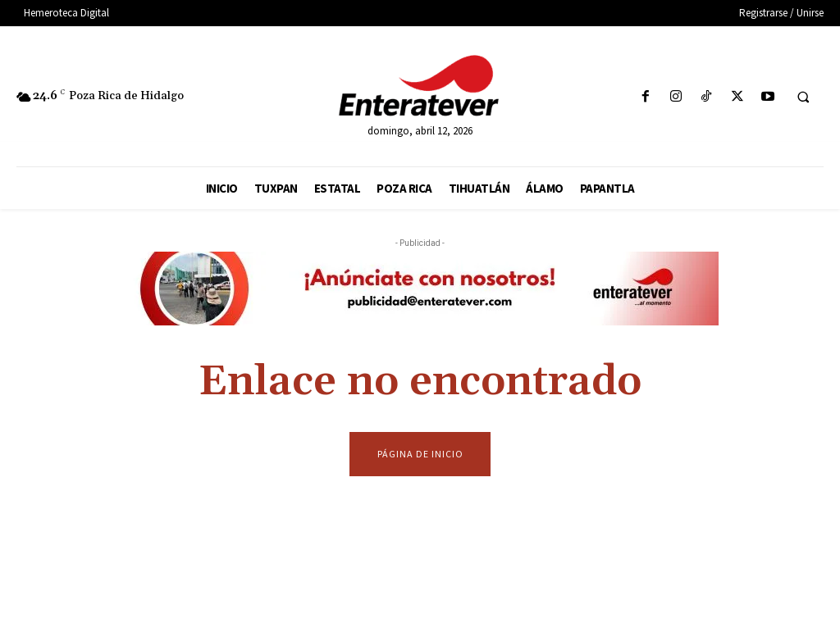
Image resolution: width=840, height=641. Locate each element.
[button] (803, 98)
